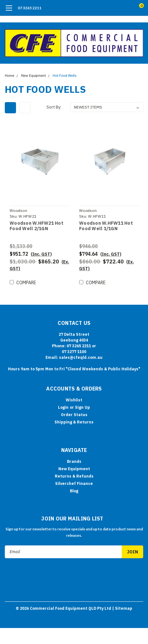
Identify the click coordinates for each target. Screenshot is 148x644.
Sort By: (54, 107)
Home (10, 76)
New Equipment (33, 76)
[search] (116, 8)
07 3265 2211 (29, 8)
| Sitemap (122, 608)
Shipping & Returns (74, 422)
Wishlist (74, 400)
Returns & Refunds (74, 476)
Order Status (74, 415)
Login (63, 407)
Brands (74, 461)
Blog (74, 491)
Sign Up (82, 407)
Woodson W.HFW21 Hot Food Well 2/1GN (37, 226)
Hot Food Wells (64, 76)
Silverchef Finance (74, 483)
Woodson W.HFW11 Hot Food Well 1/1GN (106, 226)
